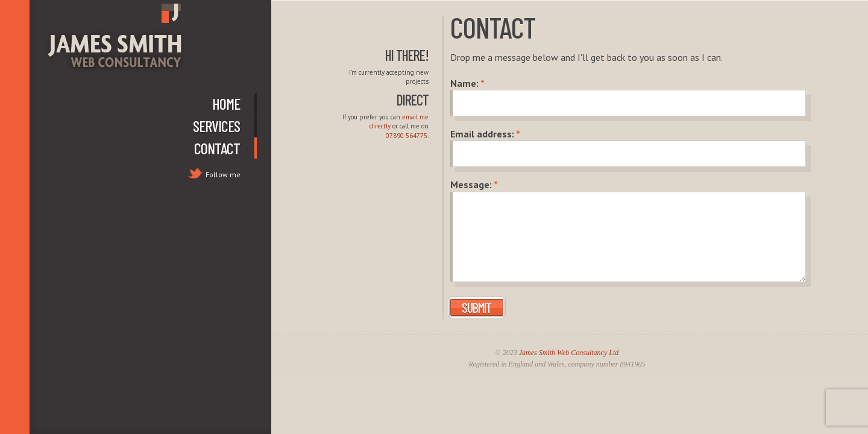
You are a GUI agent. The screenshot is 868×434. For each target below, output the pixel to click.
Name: (467, 83)
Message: (474, 184)
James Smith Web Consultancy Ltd (569, 353)
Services (216, 126)
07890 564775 (407, 136)
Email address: (485, 134)
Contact (217, 148)
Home (226, 103)
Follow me (223, 175)
